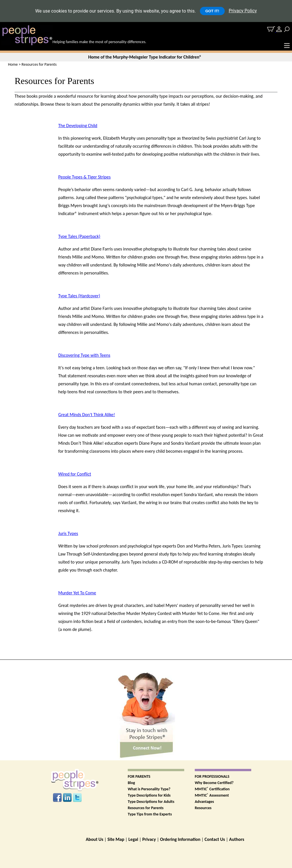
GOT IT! (212, 11)
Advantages (204, 802)
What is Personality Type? (149, 789)
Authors (237, 839)
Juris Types (68, 533)
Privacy (149, 839)
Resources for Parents (146, 808)
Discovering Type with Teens (84, 355)
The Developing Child (78, 126)
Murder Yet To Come (77, 593)
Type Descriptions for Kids (149, 795)
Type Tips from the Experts (150, 814)
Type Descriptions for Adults (151, 802)
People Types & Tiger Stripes (84, 177)
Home (13, 64)
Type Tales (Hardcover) (79, 296)
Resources (203, 808)
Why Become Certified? (214, 783)
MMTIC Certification (212, 789)
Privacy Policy (243, 11)
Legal (133, 839)
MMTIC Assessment (212, 795)
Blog (131, 783)
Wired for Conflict (75, 474)
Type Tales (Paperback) (79, 236)
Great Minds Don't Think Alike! (87, 415)
